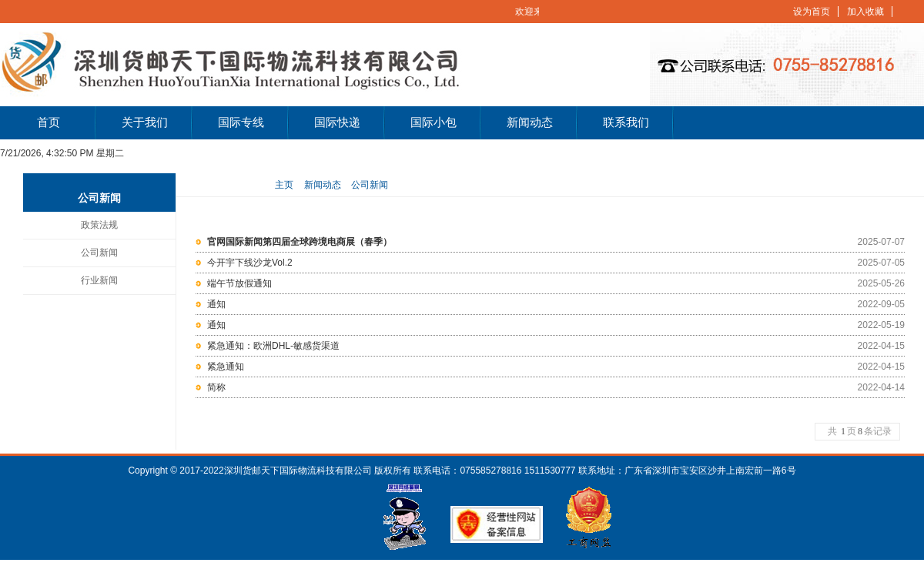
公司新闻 (99, 253)
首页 (49, 122)
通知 (216, 304)
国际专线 (241, 122)
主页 (284, 185)
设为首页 (812, 12)
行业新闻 (99, 280)
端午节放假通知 (239, 283)
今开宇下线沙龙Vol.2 (250, 263)
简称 (216, 387)
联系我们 (626, 122)
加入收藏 (865, 12)
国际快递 (337, 122)
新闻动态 (530, 122)
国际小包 (434, 122)
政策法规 (99, 225)
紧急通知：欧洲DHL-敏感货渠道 (273, 346)
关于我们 (145, 122)
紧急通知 (226, 367)
